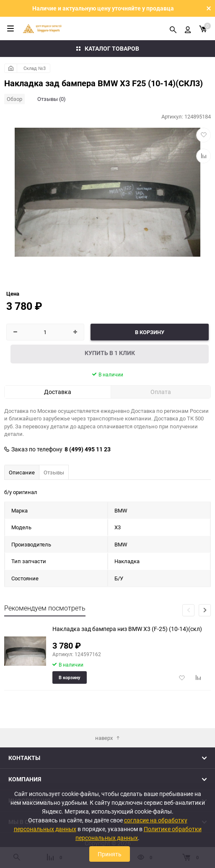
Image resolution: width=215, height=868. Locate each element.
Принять (110, 854)
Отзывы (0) (52, 99)
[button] (205, 610)
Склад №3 (35, 68)
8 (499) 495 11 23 (88, 449)
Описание (22, 472)
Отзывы (54, 472)
